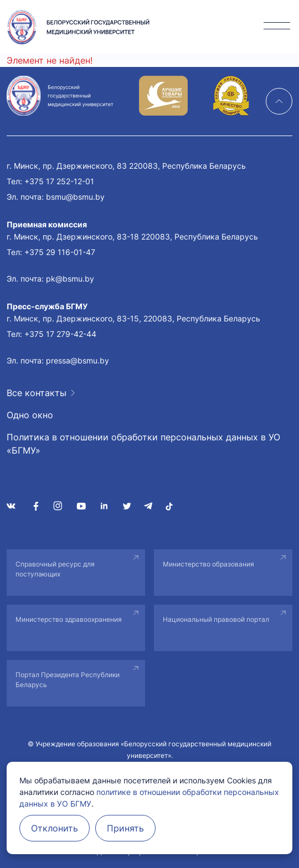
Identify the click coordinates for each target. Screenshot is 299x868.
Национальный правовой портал (216, 619)
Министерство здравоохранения (69, 619)
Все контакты (37, 393)
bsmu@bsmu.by (75, 197)
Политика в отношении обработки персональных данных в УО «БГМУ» (143, 444)
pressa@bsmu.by (78, 360)
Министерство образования (208, 564)
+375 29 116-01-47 (60, 252)
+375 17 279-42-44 (60, 334)
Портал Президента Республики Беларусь (68, 680)
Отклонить (55, 828)
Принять (125, 828)
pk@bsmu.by (70, 279)
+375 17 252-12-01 (59, 181)
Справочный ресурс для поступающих (55, 569)
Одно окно (30, 415)
